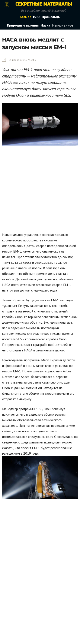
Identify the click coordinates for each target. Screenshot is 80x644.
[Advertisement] (40, 190)
